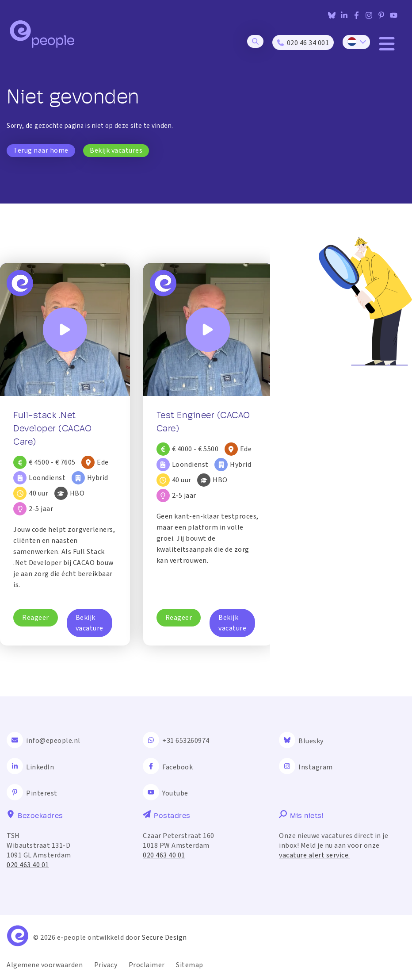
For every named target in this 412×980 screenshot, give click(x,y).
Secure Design (164, 938)
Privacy (106, 965)
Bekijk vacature (90, 623)
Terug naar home (41, 150)
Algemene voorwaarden (45, 965)
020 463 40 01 (28, 865)
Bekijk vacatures (116, 150)
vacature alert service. (315, 855)
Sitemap (190, 965)
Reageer (36, 618)
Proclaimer (147, 965)
